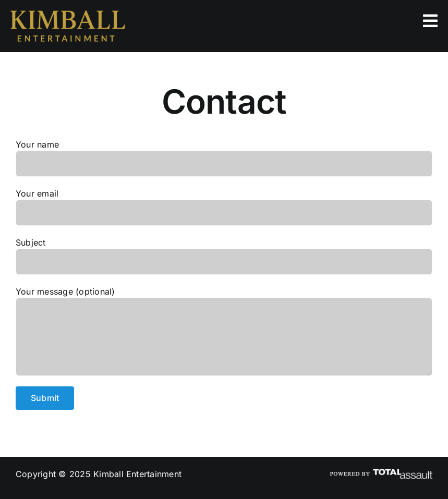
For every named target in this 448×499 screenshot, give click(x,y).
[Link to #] (430, 21)
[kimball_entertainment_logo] (68, 15)
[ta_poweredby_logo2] (380, 472)
